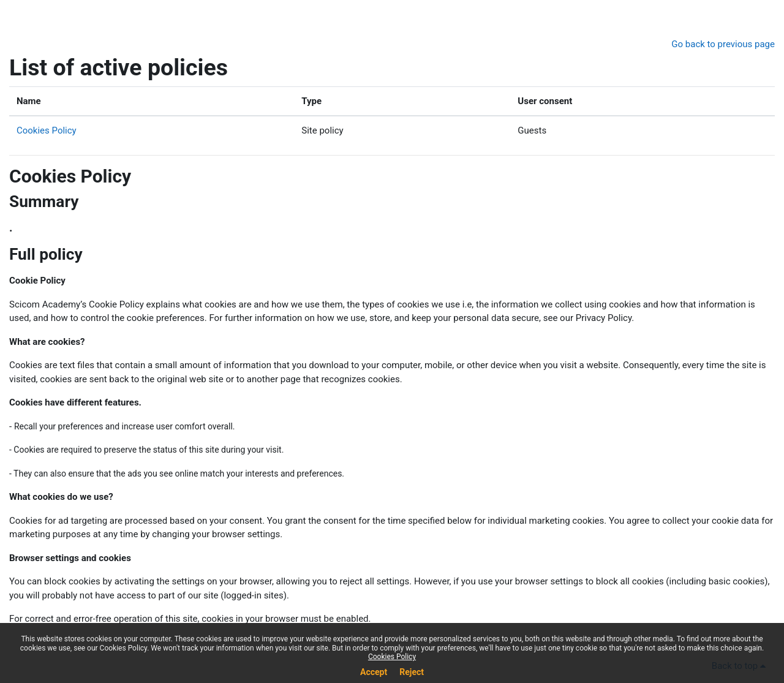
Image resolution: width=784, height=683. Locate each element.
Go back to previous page (723, 44)
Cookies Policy (47, 130)
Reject (412, 672)
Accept (374, 672)
